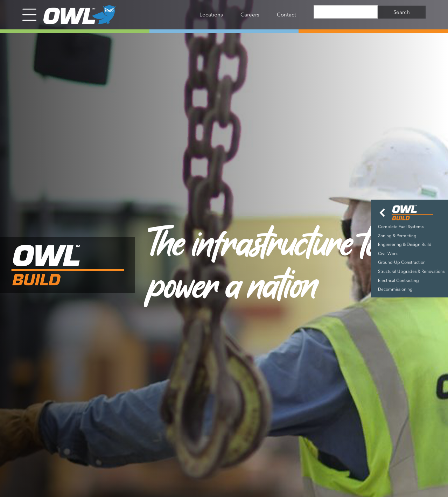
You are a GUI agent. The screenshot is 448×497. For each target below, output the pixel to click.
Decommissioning (395, 289)
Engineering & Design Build (405, 244)
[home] (76, 15)
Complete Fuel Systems (401, 227)
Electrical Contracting (398, 280)
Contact (286, 15)
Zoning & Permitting (397, 235)
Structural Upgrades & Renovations (411, 271)
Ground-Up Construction (402, 262)
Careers (250, 15)
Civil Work (388, 253)
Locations (211, 15)
